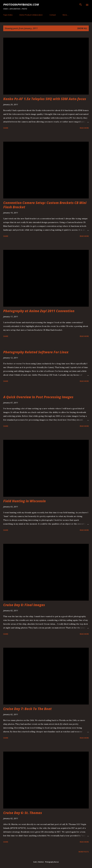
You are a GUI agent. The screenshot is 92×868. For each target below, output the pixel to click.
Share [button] (6, 128)
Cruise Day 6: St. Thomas (23, 813)
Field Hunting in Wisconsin (24, 501)
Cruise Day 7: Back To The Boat (27, 709)
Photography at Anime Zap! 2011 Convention (39, 311)
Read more (84, 128)
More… (66, 15)
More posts (84, 852)
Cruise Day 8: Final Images (24, 605)
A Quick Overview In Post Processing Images (38, 397)
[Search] (81, 5)
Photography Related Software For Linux (36, 352)
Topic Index (8, 15)
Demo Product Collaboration (31, 15)
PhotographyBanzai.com (21, 5)
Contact (53, 15)
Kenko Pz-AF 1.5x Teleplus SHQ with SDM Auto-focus (45, 99)
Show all (82, 28)
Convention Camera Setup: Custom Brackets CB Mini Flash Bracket (45, 205)
